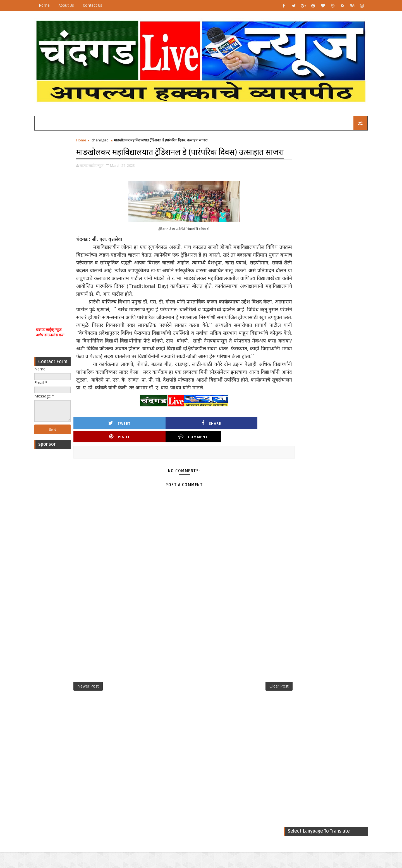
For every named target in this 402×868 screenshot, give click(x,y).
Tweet (105, 465)
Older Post (256, 715)
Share (153, 465)
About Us (74, 5)
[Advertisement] (60, 220)
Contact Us (100, 5)
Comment (248, 465)
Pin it (200, 465)
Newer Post (96, 715)
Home (52, 5)
